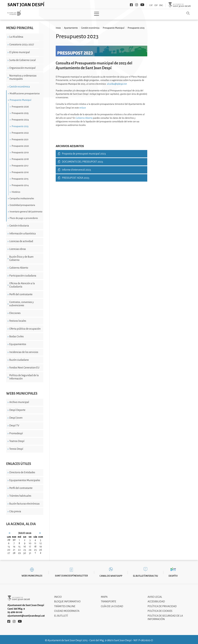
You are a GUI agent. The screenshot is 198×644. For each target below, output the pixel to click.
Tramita (88, 13)
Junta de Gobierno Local (23, 58)
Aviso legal (155, 595)
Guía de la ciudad (112, 604)
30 (25, 551)
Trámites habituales (20, 494)
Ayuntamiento (68, 13)
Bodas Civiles (16, 334)
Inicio (35, 13)
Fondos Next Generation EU (24, 366)
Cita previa (15, 509)
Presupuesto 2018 (20, 157)
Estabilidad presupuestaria (22, 203)
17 (30, 544)
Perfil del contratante (21, 292)
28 (14, 551)
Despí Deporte (17, 408)
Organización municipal (22, 66)
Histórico (16, 190)
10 (30, 541)
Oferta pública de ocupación (25, 326)
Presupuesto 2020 (20, 144)
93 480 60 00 (15, 610)
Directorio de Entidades (22, 470)
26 (41, 548)
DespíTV (173, 574)
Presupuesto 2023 (20, 124)
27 (9, 551)
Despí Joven (16, 416)
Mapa (104, 595)
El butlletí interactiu (145, 574)
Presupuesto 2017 (20, 163)
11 (35, 541)
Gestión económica (20, 85)
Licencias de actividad (21, 239)
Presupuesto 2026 (20, 104)
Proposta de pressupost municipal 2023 (84, 152)
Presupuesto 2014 (20, 183)
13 (9, 544)
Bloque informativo (67, 599)
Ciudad (49, 13)
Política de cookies (160, 609)
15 (19, 544)
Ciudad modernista (67, 609)
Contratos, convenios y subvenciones (22, 302)
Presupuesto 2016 (20, 170)
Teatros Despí (17, 439)
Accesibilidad (156, 599)
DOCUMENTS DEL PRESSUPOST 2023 (82, 160)
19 (41, 544)
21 (14, 548)
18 (35, 544)
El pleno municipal (20, 50)
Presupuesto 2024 (20, 117)
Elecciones (15, 311)
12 (41, 541)
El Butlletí (61, 614)
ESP (156, 5)
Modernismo (107, 13)
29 (19, 551)
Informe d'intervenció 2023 (76, 168)
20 (9, 548)
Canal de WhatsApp (111, 574)
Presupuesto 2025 (20, 111)
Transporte (109, 599)
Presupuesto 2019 (20, 150)
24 (30, 548)
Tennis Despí (16, 447)
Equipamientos (18, 342)
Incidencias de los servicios (24, 350)
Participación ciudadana (23, 273)
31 (30, 551)
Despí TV (14, 423)
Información (129, 13)
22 (19, 548)
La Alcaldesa (16, 35)
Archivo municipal (19, 400)
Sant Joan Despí (26, 5)
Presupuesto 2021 (20, 137)
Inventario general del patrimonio (26, 209)
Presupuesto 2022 (20, 131)
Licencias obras (18, 247)
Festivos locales (18, 319)
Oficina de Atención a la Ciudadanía (22, 283)
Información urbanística (23, 231)
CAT (151, 5)
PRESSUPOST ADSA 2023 (76, 176)
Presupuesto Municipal (20, 98)
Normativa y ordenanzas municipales (23, 75)
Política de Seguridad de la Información (24, 375)
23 (25, 548)
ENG (161, 5)
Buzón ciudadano (19, 358)
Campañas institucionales (22, 196)
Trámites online (65, 604)
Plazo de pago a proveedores (24, 216)
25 (35, 548)
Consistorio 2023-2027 (22, 42)
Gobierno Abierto (19, 266)
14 (14, 544)
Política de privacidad (162, 604)
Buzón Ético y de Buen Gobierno (21, 256)
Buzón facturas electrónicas (24, 501)
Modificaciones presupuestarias (25, 91)
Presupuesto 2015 (20, 177)
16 (25, 544)
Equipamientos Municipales (25, 478)
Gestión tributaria (19, 224)
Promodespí (16, 431)
